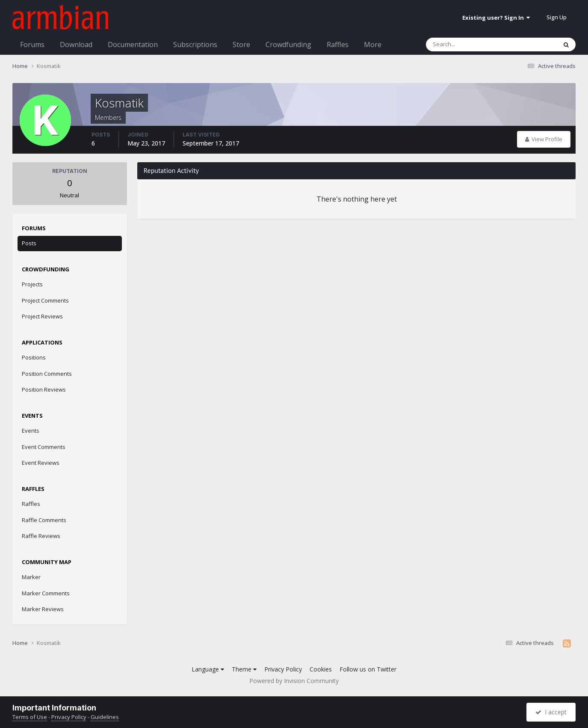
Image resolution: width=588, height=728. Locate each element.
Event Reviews (41, 463)
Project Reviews (42, 316)
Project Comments (45, 300)
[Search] (469, 45)
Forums (32, 45)
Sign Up (557, 17)
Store (241, 45)
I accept (551, 712)
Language (208, 669)
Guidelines (105, 717)
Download (76, 45)
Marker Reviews (43, 609)
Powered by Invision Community (294, 681)
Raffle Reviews (41, 536)
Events (31, 431)
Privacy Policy (283, 669)
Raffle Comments (44, 520)
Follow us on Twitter (368, 669)
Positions (34, 357)
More (373, 45)
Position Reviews (44, 389)
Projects (32, 284)
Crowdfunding (288, 45)
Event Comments (44, 447)
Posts (29, 243)
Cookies (321, 669)
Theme (244, 669)
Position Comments (47, 374)
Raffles (338, 45)
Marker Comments (46, 593)
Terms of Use (30, 717)
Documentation (133, 45)
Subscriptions (195, 45)
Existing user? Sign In (496, 18)
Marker (31, 577)
